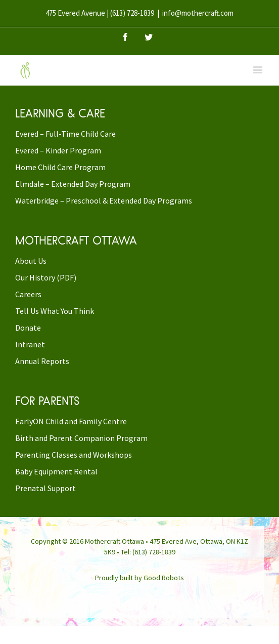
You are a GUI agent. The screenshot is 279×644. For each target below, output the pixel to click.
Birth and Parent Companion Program (81, 438)
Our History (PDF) (46, 277)
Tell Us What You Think (55, 311)
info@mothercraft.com (198, 13)
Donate (28, 328)
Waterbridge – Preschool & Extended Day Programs (104, 200)
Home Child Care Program (60, 167)
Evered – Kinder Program (58, 150)
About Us (31, 261)
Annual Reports (42, 361)
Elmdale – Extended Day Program (73, 184)
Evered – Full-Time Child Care (65, 134)
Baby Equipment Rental (56, 471)
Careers (28, 294)
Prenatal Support (45, 488)
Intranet (30, 344)
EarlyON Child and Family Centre (71, 421)
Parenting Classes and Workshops (74, 455)
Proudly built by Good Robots (139, 578)
